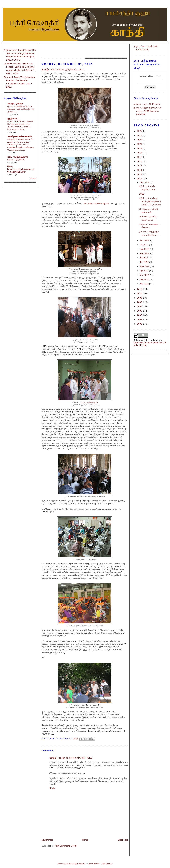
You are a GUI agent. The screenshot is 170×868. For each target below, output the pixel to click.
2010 (140, 294)
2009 (140, 298)
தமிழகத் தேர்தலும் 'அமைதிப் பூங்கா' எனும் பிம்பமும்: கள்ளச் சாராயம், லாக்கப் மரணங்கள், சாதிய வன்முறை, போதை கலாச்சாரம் (21, 144)
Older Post (123, 840)
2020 (140, 144)
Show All (33, 178)
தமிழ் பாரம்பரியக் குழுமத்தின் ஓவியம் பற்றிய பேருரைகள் (150, 201)
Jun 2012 (145, 262)
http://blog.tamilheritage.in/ (96, 204)
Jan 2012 (145, 284)
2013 (140, 174)
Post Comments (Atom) (66, 846)
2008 (140, 302)
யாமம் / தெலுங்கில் (16, 160)
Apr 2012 (144, 271)
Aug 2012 (145, 253)
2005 (140, 315)
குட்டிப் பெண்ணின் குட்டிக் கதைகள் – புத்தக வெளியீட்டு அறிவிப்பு (21, 109)
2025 (140, 131)
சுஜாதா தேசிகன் (15, 104)
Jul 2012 (144, 258)
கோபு (10, 167)
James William (94, 864)
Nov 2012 (145, 240)
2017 (140, 157)
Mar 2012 (145, 275)
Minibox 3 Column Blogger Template (71, 864)
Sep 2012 (145, 249)
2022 (140, 135)
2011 (140, 289)
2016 (140, 161)
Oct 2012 (144, 245)
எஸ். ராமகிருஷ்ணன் (18, 157)
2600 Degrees (107, 864)
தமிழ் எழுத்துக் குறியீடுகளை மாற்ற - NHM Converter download (148, 111)
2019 (140, 148)
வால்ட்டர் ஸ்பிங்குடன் (89, 403)
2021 (140, 140)
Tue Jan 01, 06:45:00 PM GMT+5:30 (75, 758)
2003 (140, 324)
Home (85, 840)
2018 (140, 153)
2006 (140, 311)
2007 (140, 307)
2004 (140, 320)
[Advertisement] (85, 50)
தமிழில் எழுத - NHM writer (147, 104)
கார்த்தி (53, 758)
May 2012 (145, 266)
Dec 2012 (145, 182)
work (141, 340)
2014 (140, 170)
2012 (140, 179)
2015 (140, 166)
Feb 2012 (145, 279)
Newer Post (47, 840)
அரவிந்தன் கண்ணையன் (20, 136)
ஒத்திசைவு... (13, 119)
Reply (52, 788)
